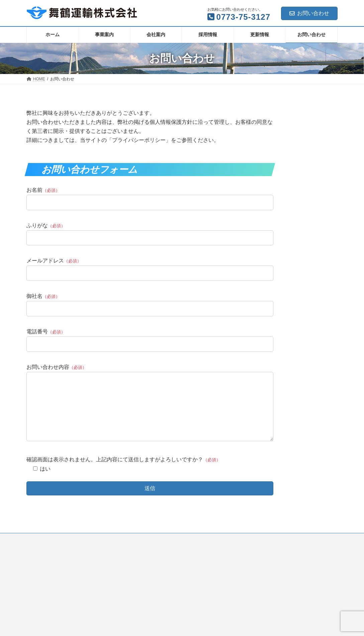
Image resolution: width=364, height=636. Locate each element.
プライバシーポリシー (53, 553)
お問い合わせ (309, 13)
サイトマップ (98, 553)
